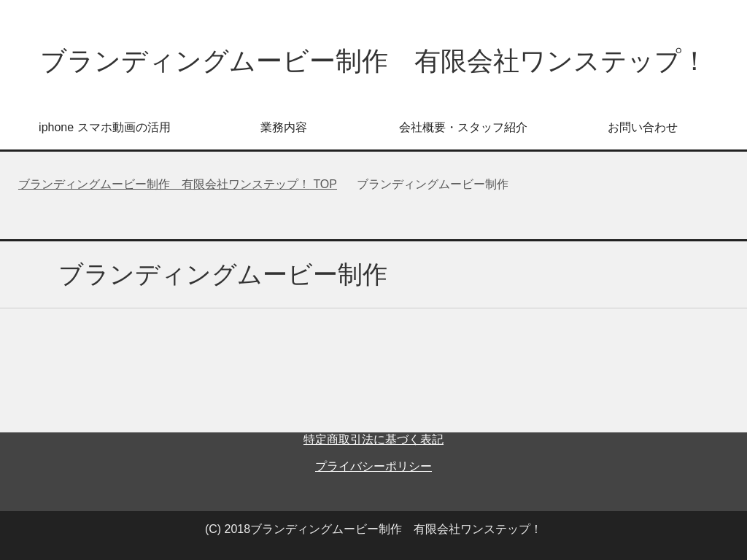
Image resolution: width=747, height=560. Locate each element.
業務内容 (284, 127)
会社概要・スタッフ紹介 (463, 127)
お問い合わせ (643, 127)
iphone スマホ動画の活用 (105, 127)
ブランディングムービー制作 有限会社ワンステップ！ (374, 61)
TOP (178, 184)
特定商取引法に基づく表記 (373, 439)
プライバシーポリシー (373, 466)
